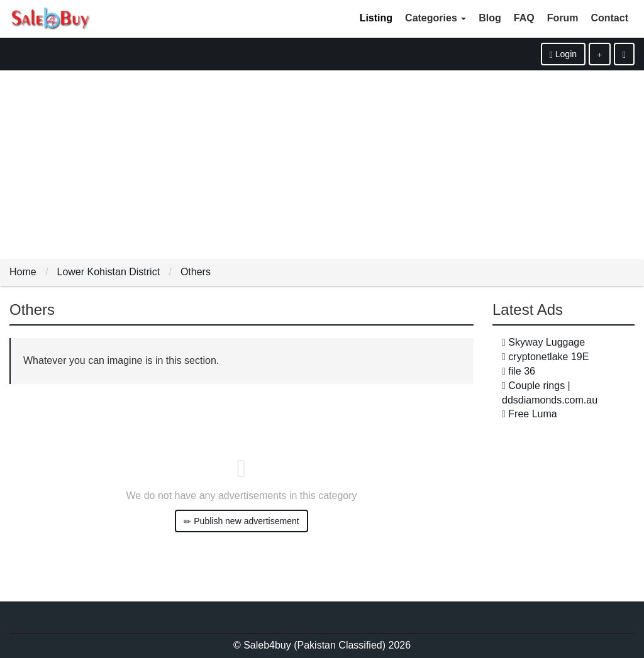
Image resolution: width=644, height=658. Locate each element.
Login (563, 54)
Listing (376, 18)
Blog (490, 18)
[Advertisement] (322, 165)
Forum (563, 18)
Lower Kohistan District (108, 272)
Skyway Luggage (547, 342)
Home (23, 272)
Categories (436, 18)
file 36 (522, 371)
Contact (609, 18)
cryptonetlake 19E (548, 357)
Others (196, 272)
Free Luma (532, 414)
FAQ (524, 18)
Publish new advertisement (241, 521)
